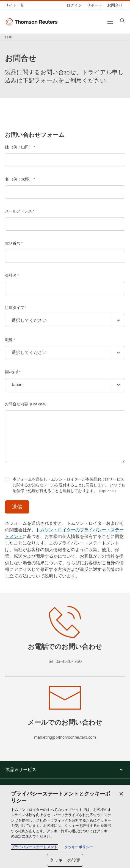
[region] (65, 827)
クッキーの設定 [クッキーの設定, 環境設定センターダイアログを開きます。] (65, 860)
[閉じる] (121, 794)
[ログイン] (74, 5)
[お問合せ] (115, 5)
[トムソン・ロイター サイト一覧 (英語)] (16, 5)
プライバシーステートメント (34, 847)
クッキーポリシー (79, 847)
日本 (9, 37)
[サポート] (95, 5)
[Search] (122, 21)
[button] (65, 770)
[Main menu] (110, 22)
